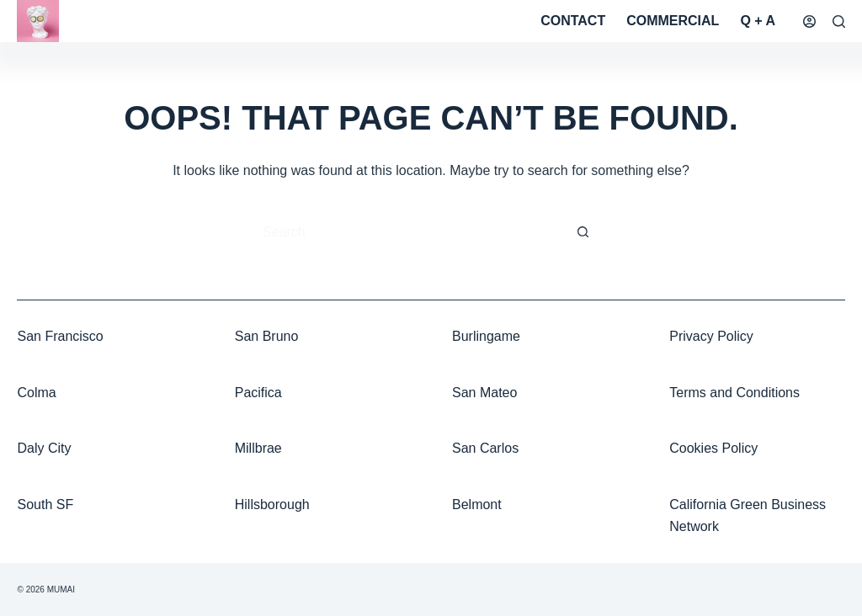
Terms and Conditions (734, 393)
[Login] (809, 21)
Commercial (673, 21)
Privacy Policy (711, 336)
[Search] (839, 21)
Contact (573, 21)
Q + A (758, 21)
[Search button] (583, 232)
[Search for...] (414, 232)
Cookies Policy (713, 448)
